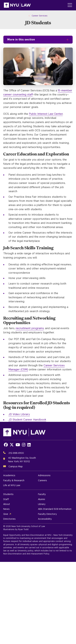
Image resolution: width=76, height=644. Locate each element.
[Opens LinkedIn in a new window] (29, 445)
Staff (6, 499)
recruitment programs (30, 328)
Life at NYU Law (12, 485)
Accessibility (45, 519)
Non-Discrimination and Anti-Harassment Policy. (26, 554)
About (7, 504)
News (6, 509)
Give (6, 514)
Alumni (41, 499)
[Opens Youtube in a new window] (18, 445)
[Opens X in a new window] (12, 445)
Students (8, 494)
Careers (42, 480)
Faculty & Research (14, 480)
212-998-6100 (16, 453)
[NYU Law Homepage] (17, 5)
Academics (9, 475)
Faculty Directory (47, 514)
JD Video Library (19, 414)
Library (42, 504)
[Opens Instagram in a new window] (24, 445)
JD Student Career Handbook (27, 420)
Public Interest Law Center (46, 114)
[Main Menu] (70, 5)
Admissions (44, 475)
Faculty (42, 494)
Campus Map (16, 466)
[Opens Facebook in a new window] (6, 445)
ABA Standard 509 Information (55, 509)
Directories (9, 519)
